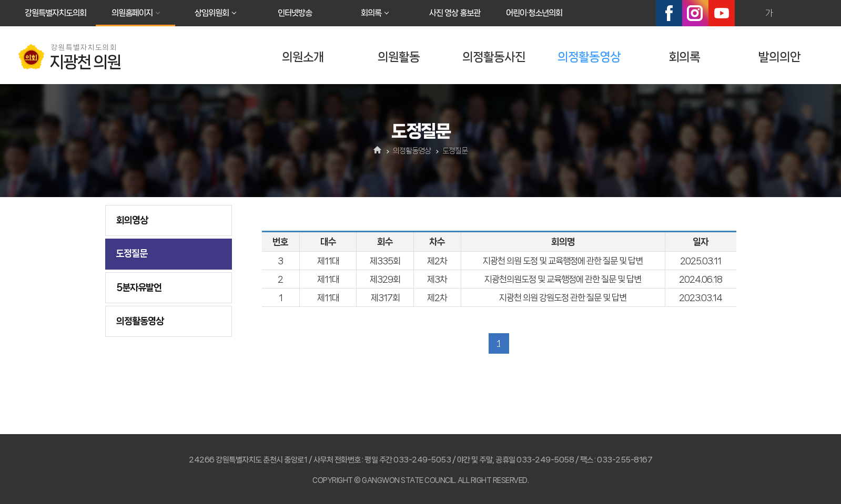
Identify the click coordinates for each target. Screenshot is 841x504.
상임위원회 (212, 13)
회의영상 (132, 220)
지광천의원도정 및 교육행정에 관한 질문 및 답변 (563, 279)
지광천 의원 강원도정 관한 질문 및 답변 (563, 297)
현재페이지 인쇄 (814, 13)
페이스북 (669, 13)
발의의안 (779, 57)
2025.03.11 (701, 261)
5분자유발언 (139, 287)
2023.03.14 (701, 297)
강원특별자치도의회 (55, 13)
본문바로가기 (0, 0)
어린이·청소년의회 (534, 13)
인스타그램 (695, 13)
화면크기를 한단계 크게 (746, 13)
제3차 (437, 279)
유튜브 (722, 13)
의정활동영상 (589, 57)
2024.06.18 (701, 279)
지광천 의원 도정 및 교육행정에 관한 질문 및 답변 (563, 261)
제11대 (328, 261)
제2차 (437, 261)
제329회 (385, 279)
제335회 (385, 261)
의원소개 (303, 57)
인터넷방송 (295, 13)
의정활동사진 (494, 57)
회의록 (371, 13)
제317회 (385, 297)
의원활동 (399, 57)
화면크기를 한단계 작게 (792, 13)
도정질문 (131, 253)
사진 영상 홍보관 (455, 13)
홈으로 (377, 151)
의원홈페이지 (132, 13)
